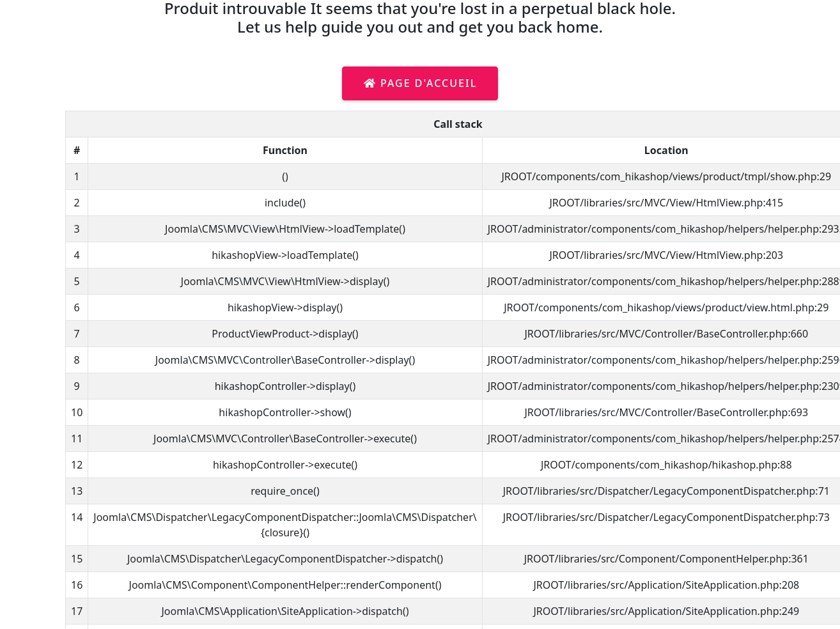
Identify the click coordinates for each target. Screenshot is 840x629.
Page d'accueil (420, 83)
